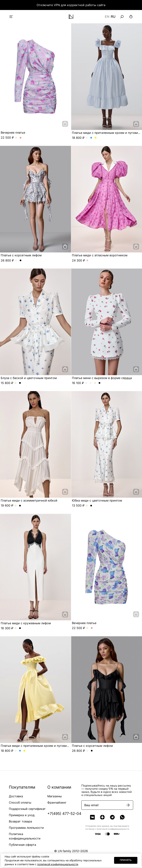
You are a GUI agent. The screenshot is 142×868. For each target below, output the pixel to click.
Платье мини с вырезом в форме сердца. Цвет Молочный (95, 383)
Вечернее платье (13, 133)
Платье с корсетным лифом (21, 255)
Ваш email (91, 805)
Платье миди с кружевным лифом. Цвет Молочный (16, 628)
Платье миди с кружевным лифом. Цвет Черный (20, 628)
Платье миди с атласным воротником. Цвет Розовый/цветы (87, 261)
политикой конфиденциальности (58, 864)
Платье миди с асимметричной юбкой (29, 500)
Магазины (55, 796)
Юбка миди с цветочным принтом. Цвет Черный (91, 506)
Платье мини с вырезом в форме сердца (102, 378)
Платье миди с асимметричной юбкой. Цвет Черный (20, 506)
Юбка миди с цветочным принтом (97, 500)
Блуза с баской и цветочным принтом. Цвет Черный (20, 383)
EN (107, 17)
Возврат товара (20, 821)
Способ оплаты (20, 802)
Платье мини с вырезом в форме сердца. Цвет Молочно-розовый (91, 383)
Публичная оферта (22, 845)
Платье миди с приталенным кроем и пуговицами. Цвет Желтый (96, 138)
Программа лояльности (26, 828)
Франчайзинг (57, 802)
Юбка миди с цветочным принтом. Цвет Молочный (87, 506)
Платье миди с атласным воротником (100, 255)
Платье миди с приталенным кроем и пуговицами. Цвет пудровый (87, 138)
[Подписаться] (128, 805)
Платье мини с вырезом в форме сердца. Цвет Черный (100, 383)
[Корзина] (131, 17)
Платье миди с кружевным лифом (26, 623)
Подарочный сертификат (27, 809)
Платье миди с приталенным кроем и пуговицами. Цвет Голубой (91, 138)
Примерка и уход (22, 815)
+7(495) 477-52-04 (64, 814)
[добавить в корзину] (65, 124)
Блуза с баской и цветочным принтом (29, 378)
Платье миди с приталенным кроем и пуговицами (38, 746)
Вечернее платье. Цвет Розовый (21, 138)
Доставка (16, 796)
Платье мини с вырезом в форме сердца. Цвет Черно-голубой (86, 383)
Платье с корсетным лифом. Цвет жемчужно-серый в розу (16, 261)
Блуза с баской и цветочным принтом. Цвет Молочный (16, 383)
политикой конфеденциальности (113, 829)
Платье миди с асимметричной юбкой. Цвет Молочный (16, 506)
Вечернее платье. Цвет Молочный (16, 138)
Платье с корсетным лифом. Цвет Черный (21, 261)
